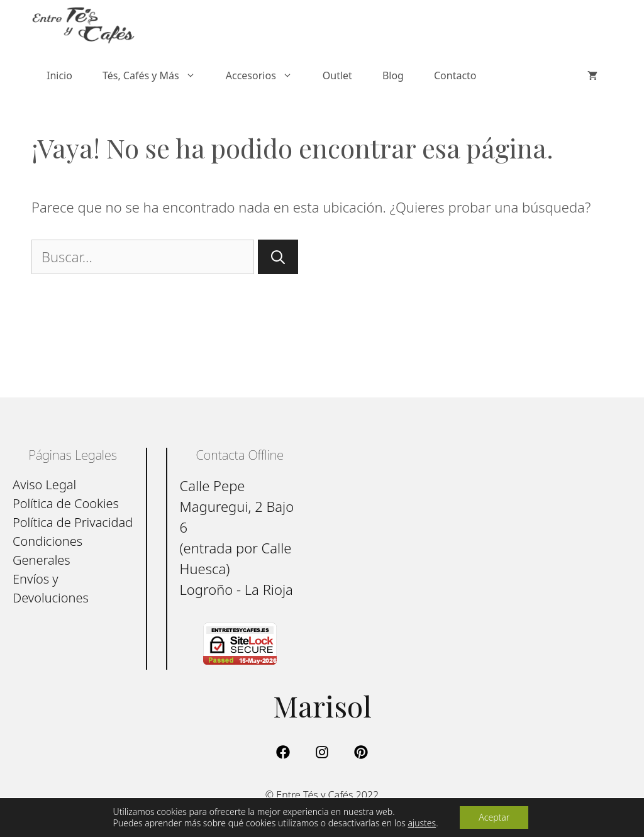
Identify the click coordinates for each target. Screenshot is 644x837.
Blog (393, 75)
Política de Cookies (66, 503)
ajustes (422, 823)
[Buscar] (278, 257)
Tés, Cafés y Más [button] (157, 75)
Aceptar (494, 817)
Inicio (59, 75)
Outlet (337, 75)
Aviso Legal (44, 485)
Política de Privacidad (73, 522)
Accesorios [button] (267, 75)
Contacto (455, 75)
